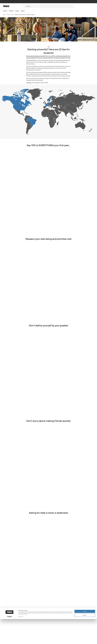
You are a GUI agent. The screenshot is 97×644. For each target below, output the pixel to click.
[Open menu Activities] (12, 11)
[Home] (13, 6)
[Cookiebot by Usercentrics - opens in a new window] (9, 642)
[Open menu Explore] (18, 11)
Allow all (85, 636)
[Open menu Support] (23, 11)
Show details (21, 642)
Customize (85, 640)
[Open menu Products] (6, 11)
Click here (29, 83)
